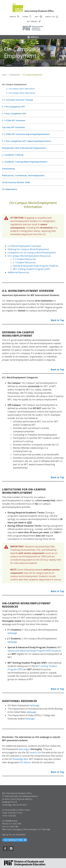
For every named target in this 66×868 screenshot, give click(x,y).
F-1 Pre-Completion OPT (14, 107)
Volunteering (8, 169)
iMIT (38, 17)
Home (4, 75)
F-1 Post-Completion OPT (14, 114)
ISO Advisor (25, 762)
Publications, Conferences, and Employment (23, 175)
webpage (12, 633)
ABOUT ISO (52, 17)
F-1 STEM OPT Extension (14, 120)
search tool (36, 752)
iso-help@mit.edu (10, 821)
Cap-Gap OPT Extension (14, 127)
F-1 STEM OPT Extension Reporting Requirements (26, 134)
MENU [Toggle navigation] (33, 37)
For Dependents (10, 189)
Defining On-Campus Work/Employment (28, 249)
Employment (15, 75)
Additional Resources (18, 272)
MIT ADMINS (34, 21)
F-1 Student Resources (25, 259)
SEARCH (14, 17)
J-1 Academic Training (13, 155)
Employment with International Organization (24, 148)
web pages (24, 749)
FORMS (27, 17)
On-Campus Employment (14, 84)
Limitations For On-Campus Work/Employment (32, 253)
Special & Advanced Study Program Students (36, 266)
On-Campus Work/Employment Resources (29, 256)
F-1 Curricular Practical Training (17, 100)
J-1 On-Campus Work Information (20, 89)
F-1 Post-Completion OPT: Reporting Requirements (27, 141)
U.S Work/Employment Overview (24, 246)
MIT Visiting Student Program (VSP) (31, 269)
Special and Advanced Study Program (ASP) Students (34, 651)
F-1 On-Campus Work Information (21, 93)
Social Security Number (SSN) (16, 182)
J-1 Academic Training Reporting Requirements (25, 162)
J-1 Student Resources (24, 262)
